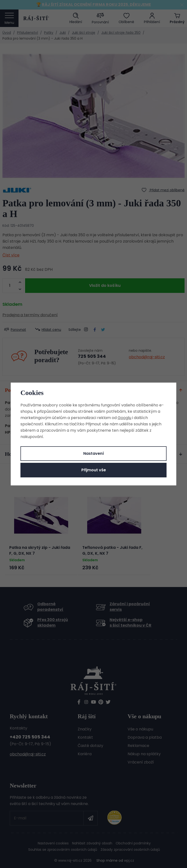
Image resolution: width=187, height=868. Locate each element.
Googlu (124, 418)
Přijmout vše (94, 470)
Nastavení (94, 453)
